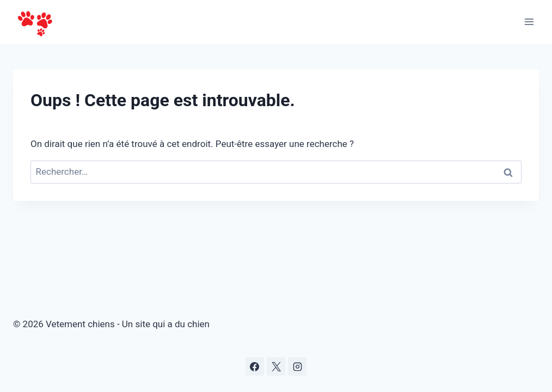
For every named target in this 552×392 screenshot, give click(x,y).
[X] (276, 366)
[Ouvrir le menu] (529, 22)
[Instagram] (297, 366)
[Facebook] (255, 366)
